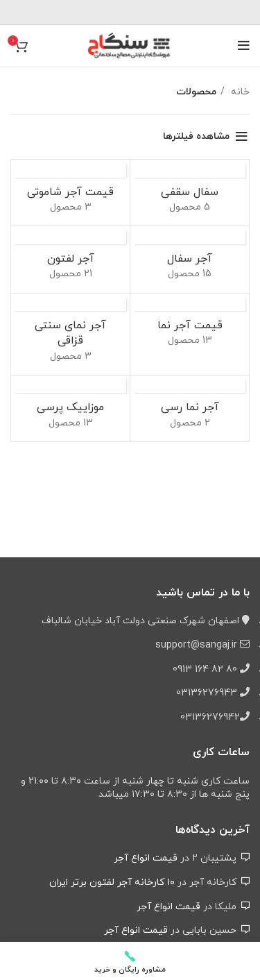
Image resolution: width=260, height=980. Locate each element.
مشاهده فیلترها (196, 136)
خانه (239, 92)
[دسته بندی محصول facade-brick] (190, 327)
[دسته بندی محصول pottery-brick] (190, 193)
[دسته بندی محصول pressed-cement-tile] (70, 408)
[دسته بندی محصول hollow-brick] (190, 259)
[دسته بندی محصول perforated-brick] (70, 259)
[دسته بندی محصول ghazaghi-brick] (70, 335)
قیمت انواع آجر (146, 858)
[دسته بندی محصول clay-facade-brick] (190, 408)
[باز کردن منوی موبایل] (244, 46)
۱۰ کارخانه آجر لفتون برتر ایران (112, 882)
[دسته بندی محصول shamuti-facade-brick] (70, 193)
